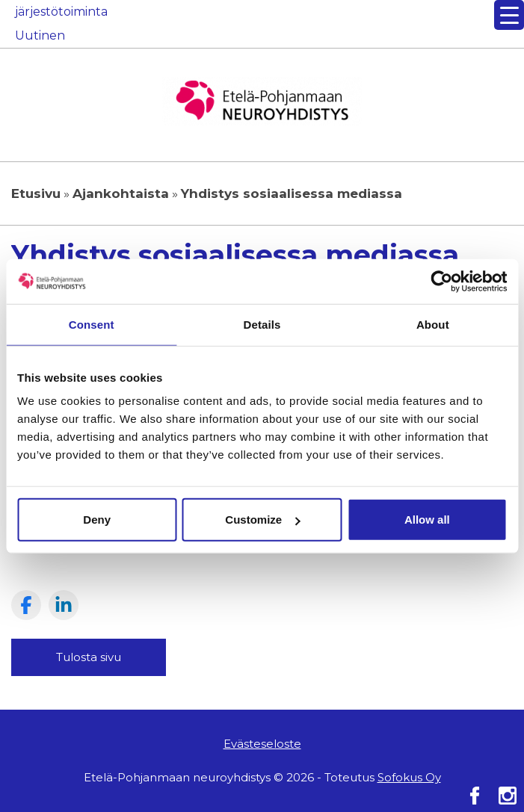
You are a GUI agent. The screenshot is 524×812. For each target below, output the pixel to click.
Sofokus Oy (409, 777)
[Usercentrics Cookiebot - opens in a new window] (441, 281)
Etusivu (36, 193)
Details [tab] (262, 324)
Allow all (427, 520)
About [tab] (433, 324)
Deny (97, 520)
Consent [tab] (92, 324)
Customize (262, 520)
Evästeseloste (262, 744)
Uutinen (40, 35)
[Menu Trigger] (509, 15)
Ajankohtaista (121, 193)
